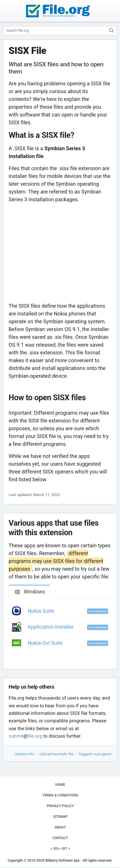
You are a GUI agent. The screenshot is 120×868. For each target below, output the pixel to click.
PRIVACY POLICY (60, 806)
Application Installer (51, 627)
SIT (65, 849)
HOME (60, 785)
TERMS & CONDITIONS (60, 795)
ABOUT (60, 827)
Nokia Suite (41, 611)
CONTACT (60, 838)
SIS (56, 849)
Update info (24, 754)
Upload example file (56, 754)
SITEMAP (60, 817)
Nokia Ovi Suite (45, 643)
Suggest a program (95, 754)
